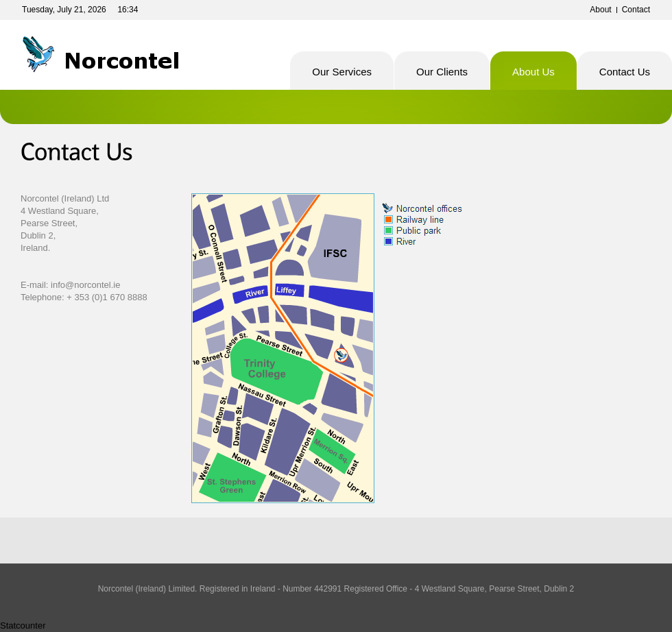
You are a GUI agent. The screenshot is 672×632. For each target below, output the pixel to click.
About (600, 10)
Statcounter (23, 625)
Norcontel (109, 55)
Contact (636, 10)
